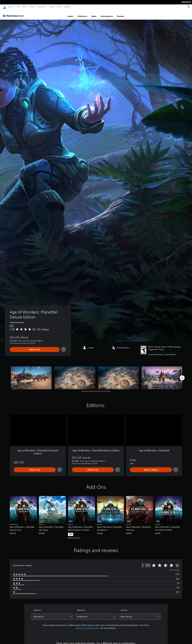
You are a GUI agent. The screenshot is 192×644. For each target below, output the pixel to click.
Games (11, 7)
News (51, 7)
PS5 (18, 7)
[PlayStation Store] (14, 13)
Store (59, 7)
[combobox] (52, 614)
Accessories (41, 7)
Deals (94, 14)
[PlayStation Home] (5, 7)
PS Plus (31, 7)
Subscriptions (107, 14)
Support (67, 7)
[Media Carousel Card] (31, 376)
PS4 (24, 7)
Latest (70, 14)
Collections (82, 14)
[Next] (182, 376)
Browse (120, 14)
